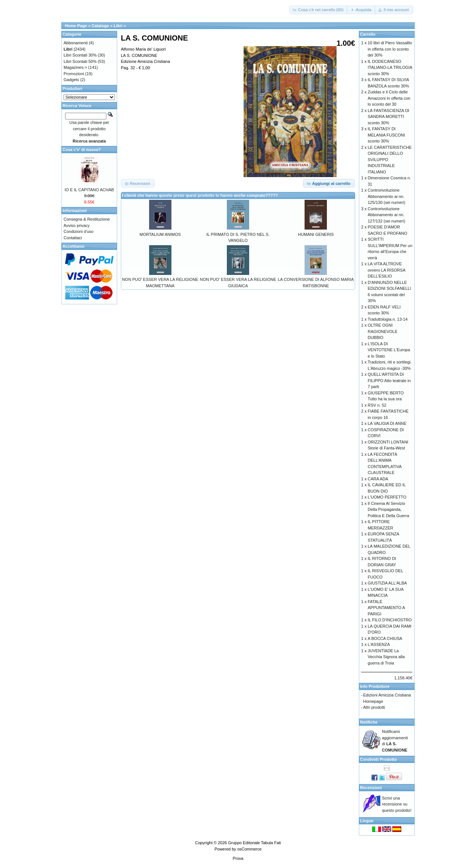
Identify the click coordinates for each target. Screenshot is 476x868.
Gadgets (71, 80)
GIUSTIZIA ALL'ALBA (387, 583)
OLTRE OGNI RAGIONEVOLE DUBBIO (383, 331)
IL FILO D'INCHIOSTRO (390, 620)
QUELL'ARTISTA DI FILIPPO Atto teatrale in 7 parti (389, 380)
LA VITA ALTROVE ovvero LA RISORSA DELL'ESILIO (387, 270)
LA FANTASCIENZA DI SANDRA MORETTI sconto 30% (389, 117)
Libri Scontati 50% (80, 61)
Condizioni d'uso (78, 231)
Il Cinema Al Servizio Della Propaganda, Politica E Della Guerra (388, 510)
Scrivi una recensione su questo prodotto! (397, 804)
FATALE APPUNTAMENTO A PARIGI (386, 608)
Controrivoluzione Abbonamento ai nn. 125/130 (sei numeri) (387, 196)
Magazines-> (75, 67)
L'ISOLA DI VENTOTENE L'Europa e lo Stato (389, 350)
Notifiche (369, 722)
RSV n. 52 (377, 405)
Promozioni (74, 74)
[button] (319, 10)
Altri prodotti (374, 707)
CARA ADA (378, 479)
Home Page (76, 26)
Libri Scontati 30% (80, 55)
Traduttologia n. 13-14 (388, 319)
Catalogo (100, 26)
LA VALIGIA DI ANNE (387, 423)
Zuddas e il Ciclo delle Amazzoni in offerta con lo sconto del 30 (389, 98)
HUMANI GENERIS (316, 234)
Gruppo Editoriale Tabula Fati (254, 843)
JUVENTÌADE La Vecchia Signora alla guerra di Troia (386, 657)
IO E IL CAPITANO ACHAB (89, 190)
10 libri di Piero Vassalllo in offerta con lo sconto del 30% (390, 49)
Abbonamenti (76, 43)
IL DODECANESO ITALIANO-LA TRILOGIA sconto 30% (390, 68)
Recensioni (371, 788)
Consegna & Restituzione (87, 219)
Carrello (368, 34)
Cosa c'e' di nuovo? (82, 150)
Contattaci (73, 238)
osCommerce (249, 849)
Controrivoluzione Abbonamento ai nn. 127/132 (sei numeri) (387, 215)
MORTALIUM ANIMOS (160, 234)
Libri (118, 26)
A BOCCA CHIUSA (385, 638)
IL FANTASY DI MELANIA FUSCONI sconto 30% (386, 135)
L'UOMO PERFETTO (387, 497)
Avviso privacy (77, 225)
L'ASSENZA (379, 644)
